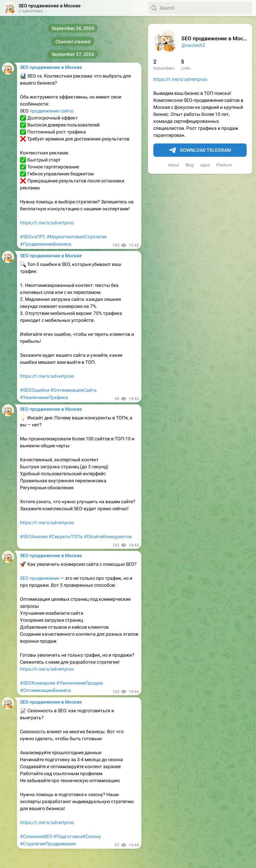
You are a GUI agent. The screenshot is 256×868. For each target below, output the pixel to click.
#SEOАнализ (34, 537)
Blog (190, 165)
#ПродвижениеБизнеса (46, 244)
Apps (205, 165)
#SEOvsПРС (33, 237)
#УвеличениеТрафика (44, 397)
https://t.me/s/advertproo (180, 79)
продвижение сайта (51, 111)
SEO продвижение (40, 578)
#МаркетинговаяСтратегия (77, 237)
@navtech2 (193, 45)
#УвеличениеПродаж (80, 683)
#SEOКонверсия (38, 683)
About (173, 165)
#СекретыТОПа (66, 537)
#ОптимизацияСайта (73, 390)
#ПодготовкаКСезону (77, 836)
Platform (224, 165)
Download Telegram (200, 150)
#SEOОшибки (35, 390)
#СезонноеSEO (36, 836)
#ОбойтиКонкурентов (108, 537)
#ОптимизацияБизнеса (45, 690)
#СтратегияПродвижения (48, 844)
